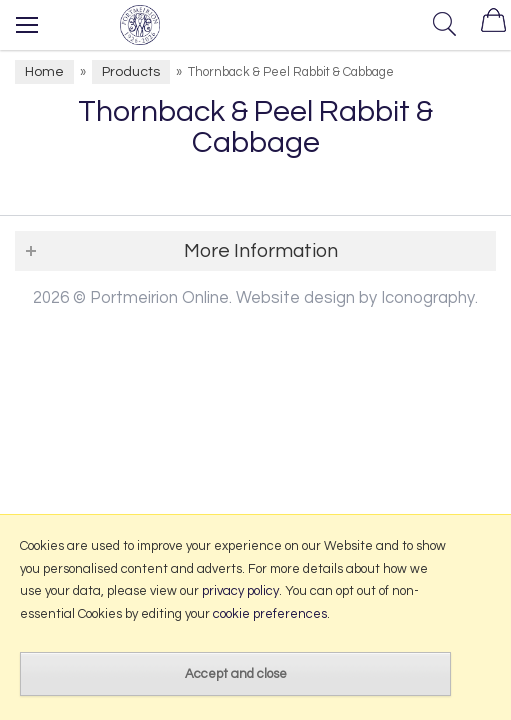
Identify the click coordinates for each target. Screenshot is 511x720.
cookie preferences (270, 614)
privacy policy (240, 591)
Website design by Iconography (355, 297)
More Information (261, 251)
